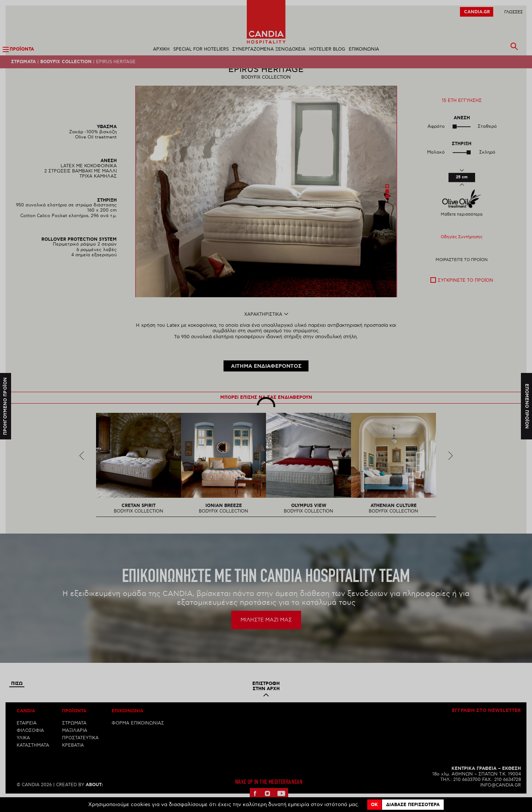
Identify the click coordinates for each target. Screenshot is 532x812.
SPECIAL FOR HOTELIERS (201, 49)
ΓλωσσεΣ (514, 12)
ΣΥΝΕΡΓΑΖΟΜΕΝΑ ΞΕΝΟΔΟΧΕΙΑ (269, 49)
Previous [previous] (82, 469)
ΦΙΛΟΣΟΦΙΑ (30, 744)
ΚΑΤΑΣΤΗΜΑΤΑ (33, 758)
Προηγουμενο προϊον (5, 406)
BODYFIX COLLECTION (66, 62)
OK (374, 805)
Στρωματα (23, 62)
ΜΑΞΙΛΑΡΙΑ (75, 744)
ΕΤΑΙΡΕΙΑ (27, 736)
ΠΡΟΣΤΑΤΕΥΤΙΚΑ (80, 751)
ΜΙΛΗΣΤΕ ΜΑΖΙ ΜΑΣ (266, 633)
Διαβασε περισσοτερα (413, 805)
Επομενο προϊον (527, 406)
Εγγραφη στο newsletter (486, 724)
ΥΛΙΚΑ (23, 751)
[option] (266, 204)
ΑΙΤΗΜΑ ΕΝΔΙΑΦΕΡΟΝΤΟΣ (266, 379)
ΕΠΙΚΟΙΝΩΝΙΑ (364, 49)
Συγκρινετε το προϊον (465, 293)
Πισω (17, 697)
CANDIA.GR (477, 12)
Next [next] (451, 469)
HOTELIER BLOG (327, 49)
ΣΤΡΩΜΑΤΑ (74, 736)
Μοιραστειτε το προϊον (462, 273)
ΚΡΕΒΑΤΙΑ (73, 758)
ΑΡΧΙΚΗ (161, 49)
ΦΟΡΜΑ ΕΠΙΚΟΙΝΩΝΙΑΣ (138, 736)
